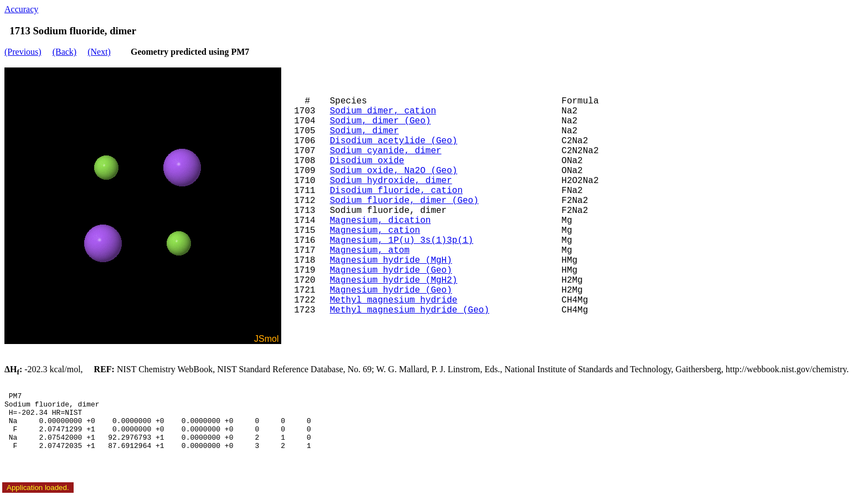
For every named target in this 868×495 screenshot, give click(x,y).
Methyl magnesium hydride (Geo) (410, 310)
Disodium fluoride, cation (396, 191)
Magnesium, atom (370, 251)
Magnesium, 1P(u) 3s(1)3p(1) (402, 241)
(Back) (65, 52)
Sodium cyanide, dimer (386, 151)
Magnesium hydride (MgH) (391, 260)
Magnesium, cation (375, 231)
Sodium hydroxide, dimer (391, 181)
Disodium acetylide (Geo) (394, 141)
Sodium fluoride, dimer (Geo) (404, 201)
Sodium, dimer (365, 131)
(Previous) (23, 52)
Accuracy (21, 9)
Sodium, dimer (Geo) (380, 121)
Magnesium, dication (380, 221)
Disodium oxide (367, 161)
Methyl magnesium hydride (394, 300)
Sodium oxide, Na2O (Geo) (394, 171)
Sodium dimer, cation (383, 111)
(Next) (99, 52)
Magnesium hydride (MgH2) (394, 280)
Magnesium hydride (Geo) (391, 270)
